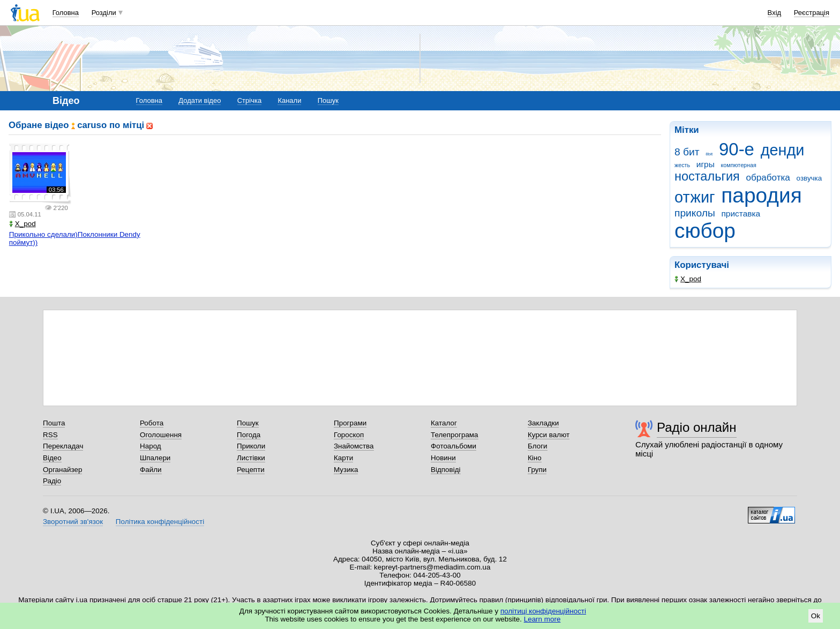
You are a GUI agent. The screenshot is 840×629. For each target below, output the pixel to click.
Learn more (542, 619)
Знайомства (354, 446)
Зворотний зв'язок (73, 522)
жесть (682, 165)
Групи (537, 470)
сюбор (705, 231)
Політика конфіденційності (160, 522)
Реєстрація (812, 13)
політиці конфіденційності (543, 611)
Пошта (54, 423)
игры (706, 164)
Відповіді (446, 470)
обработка (768, 178)
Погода (249, 435)
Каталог (444, 423)
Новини (443, 458)
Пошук (328, 100)
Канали (289, 100)
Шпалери (155, 458)
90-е (737, 149)
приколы (695, 213)
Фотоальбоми (453, 446)
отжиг (695, 197)
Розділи (104, 13)
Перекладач (63, 446)
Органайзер (62, 470)
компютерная (738, 165)
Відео (52, 458)
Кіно (535, 458)
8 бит (687, 152)
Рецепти (251, 470)
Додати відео (200, 100)
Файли (151, 470)
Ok (816, 616)
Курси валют (549, 435)
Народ (151, 446)
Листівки (251, 458)
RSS (50, 435)
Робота (152, 423)
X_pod (688, 279)
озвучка (809, 178)
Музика (346, 470)
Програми (350, 423)
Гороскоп (349, 435)
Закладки (543, 423)
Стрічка (249, 100)
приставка (741, 214)
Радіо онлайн (697, 427)
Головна (66, 13)
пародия (761, 195)
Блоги (538, 446)
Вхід (775, 13)
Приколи (251, 446)
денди (783, 150)
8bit (709, 154)
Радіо (52, 481)
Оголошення (161, 435)
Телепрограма (455, 435)
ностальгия (707, 176)
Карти (343, 458)
